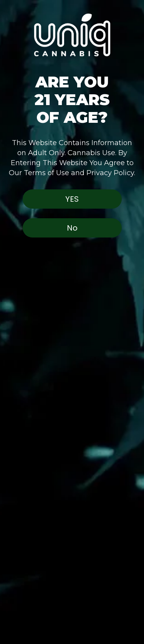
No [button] (72, 228)
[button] (72, 29)
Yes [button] (72, 199)
